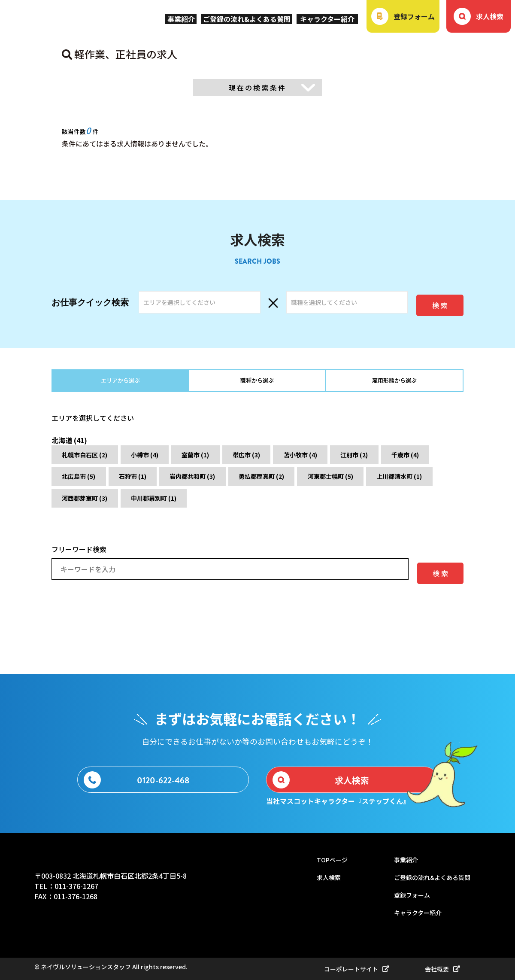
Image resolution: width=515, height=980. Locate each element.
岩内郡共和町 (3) (284, 482)
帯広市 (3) (287, 459)
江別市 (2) (418, 459)
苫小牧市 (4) (352, 459)
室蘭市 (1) (225, 459)
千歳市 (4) (81, 482)
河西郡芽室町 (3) (256, 505)
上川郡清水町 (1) (174, 505)
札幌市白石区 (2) (91, 459)
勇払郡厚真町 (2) (366, 482)
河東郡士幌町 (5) (91, 505)
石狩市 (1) (212, 482)
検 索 (440, 301)
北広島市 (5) (146, 482)
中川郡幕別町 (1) (339, 505)
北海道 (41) (72, 439)
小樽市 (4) (164, 459)
